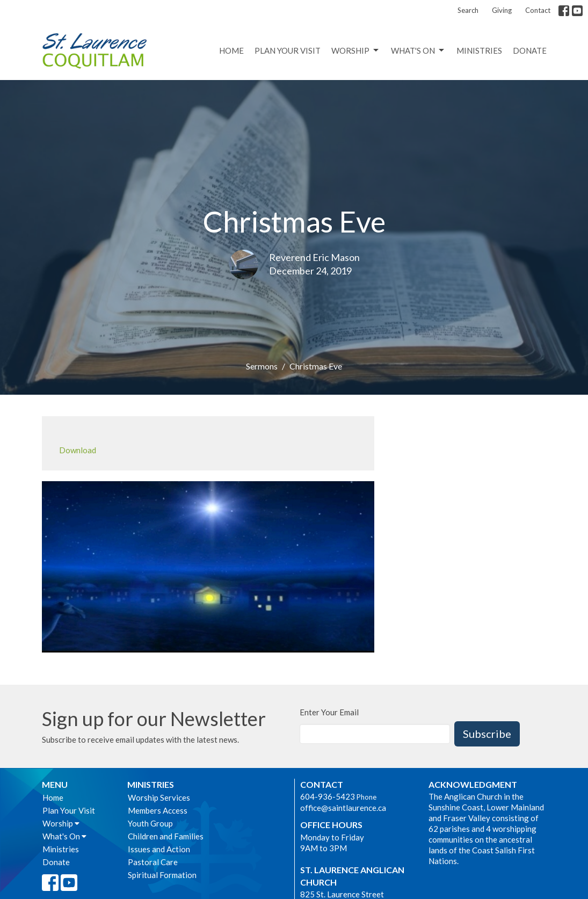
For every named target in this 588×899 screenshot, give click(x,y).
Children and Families (166, 836)
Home (231, 50)
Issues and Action (159, 849)
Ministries (479, 50)
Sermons (262, 366)
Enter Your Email (329, 712)
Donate (530, 50)
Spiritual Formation (162, 875)
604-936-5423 (328, 796)
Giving (502, 10)
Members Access (158, 810)
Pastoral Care (153, 862)
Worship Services (159, 798)
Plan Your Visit (288, 50)
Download (78, 450)
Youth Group (150, 823)
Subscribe (487, 734)
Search (468, 10)
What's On (418, 50)
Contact (538, 10)
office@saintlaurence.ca (343, 808)
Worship (356, 50)
